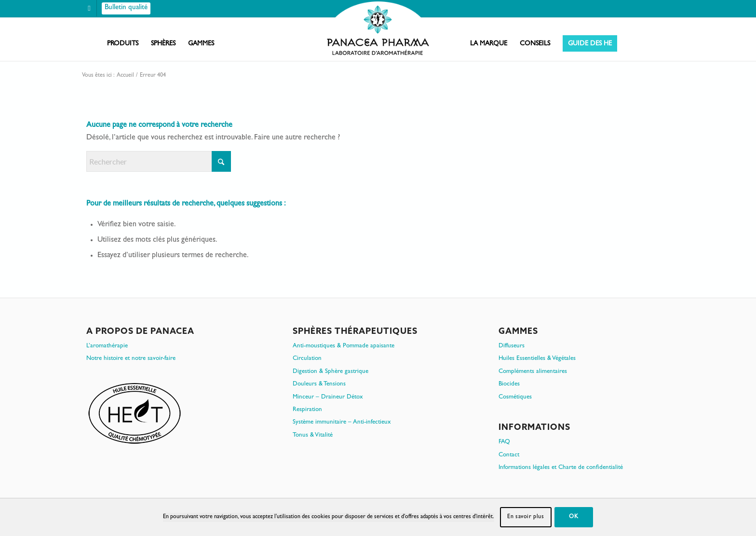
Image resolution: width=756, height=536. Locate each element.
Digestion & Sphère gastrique (331, 372)
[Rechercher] (159, 161)
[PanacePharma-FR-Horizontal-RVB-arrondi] (378, 29)
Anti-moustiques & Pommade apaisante (344, 346)
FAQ (504, 442)
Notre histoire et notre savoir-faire (131, 359)
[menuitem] (123, 44)
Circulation (307, 359)
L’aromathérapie (107, 346)
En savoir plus (526, 517)
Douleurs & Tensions (319, 384)
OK (574, 517)
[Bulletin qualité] (126, 8)
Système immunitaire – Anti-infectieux (342, 422)
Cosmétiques (515, 397)
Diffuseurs (512, 346)
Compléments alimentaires (533, 372)
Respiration (307, 410)
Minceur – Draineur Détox (328, 397)
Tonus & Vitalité (313, 435)
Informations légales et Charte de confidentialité (561, 468)
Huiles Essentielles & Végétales (537, 359)
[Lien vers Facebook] (89, 8)
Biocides (509, 384)
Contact (509, 455)
